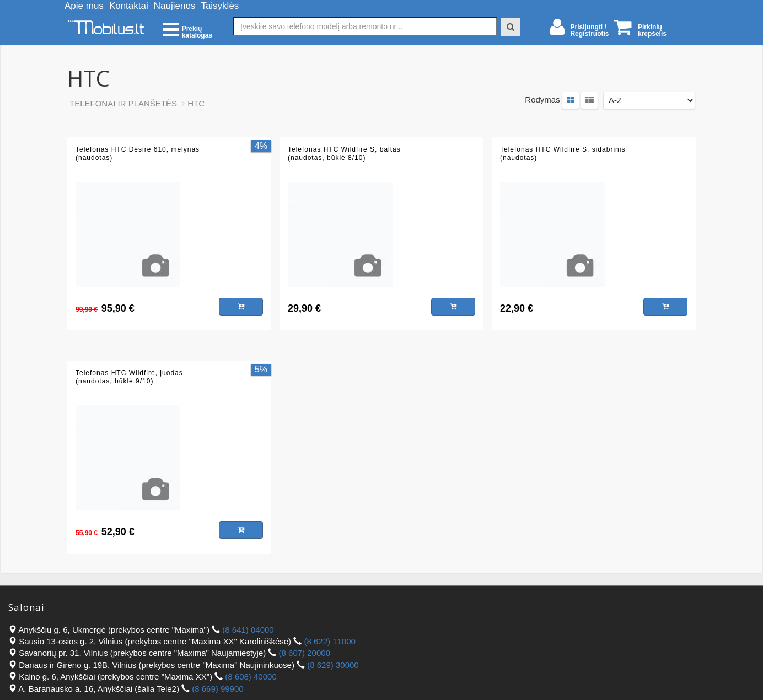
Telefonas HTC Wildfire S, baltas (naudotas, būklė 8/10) (344, 154)
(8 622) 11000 (329, 641)
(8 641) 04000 (248, 630)
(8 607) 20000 (305, 653)
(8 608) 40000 (251, 677)
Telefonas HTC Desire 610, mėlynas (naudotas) (138, 154)
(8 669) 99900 (217, 689)
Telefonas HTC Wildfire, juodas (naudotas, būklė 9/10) (129, 377)
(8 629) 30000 (333, 665)
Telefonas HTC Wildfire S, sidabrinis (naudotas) (563, 154)
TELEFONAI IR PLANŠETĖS (123, 103)
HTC (196, 103)
